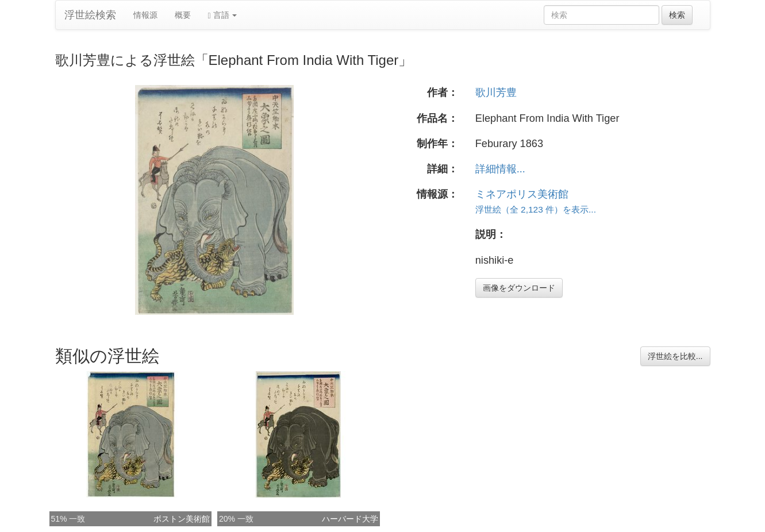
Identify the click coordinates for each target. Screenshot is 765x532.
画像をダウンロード (519, 288)
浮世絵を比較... (675, 356)
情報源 (145, 15)
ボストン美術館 (182, 519)
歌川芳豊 (496, 92)
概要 (183, 15)
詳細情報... (500, 169)
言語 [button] (223, 15)
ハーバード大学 (350, 519)
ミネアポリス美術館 (522, 194)
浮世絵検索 (90, 15)
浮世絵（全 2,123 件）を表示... (536, 209)
